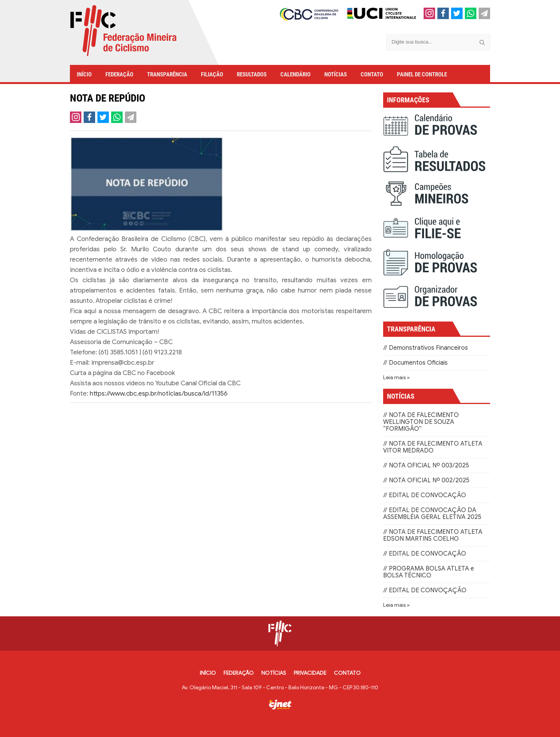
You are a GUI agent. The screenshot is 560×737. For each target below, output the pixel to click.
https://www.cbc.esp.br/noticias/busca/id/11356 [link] (159, 394)
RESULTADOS (252, 74)
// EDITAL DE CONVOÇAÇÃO (425, 590)
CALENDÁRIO (295, 74)
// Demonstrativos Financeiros (426, 348)
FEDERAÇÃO (119, 74)
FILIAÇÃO (212, 74)
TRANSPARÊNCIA (167, 74)
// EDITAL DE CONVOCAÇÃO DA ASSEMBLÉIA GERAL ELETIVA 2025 (432, 514)
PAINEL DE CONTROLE (422, 74)
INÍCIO (84, 74)
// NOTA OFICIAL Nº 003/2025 (426, 465)
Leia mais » (397, 377)
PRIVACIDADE (310, 673)
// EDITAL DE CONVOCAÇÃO (425, 495)
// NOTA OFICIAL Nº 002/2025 (426, 480)
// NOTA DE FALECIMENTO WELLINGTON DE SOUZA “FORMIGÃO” (421, 422)
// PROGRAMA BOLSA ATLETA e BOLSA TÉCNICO (429, 572)
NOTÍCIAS (336, 74)
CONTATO (372, 74)
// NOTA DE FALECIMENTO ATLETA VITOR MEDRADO (433, 447)
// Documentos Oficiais (415, 363)
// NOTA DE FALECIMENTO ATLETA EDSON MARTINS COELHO (433, 535)
